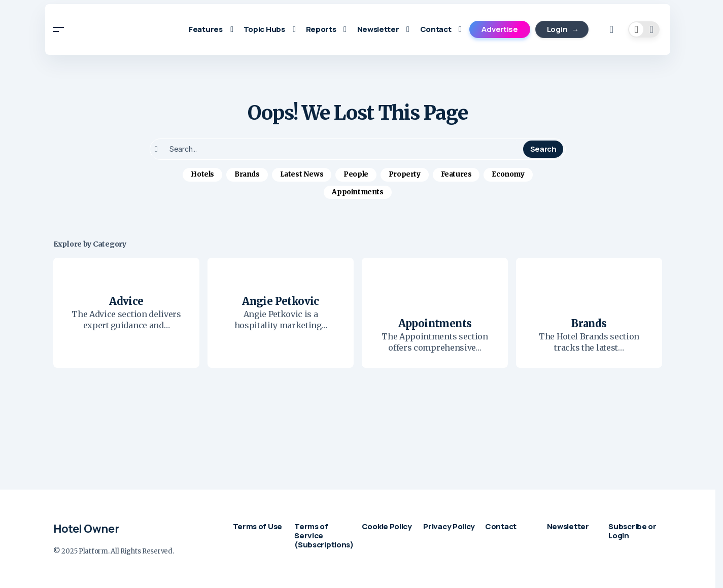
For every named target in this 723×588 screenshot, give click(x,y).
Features (456, 174)
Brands (247, 174)
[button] (58, 29)
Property (405, 174)
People (356, 174)
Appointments (357, 192)
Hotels (202, 174)
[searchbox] (338, 149)
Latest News (302, 174)
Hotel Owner (86, 529)
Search (543, 149)
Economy (508, 174)
